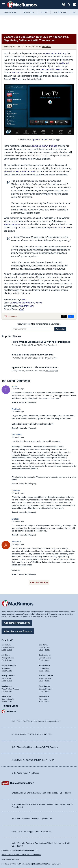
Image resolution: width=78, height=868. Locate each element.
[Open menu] (3, 5)
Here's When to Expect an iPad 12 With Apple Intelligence (41, 342)
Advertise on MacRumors (18, 631)
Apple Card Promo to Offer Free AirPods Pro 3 (35, 367)
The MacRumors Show (22, 783)
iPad (24, 299)
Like (26, 402)
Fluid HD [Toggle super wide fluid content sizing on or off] (42, 864)
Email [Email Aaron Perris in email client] (41, 701)
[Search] (70, 5)
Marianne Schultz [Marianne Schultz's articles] (46, 676)
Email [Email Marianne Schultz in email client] (41, 681)
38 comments (11, 316)
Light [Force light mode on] (54, 864)
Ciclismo (16, 491)
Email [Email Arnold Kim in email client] (4, 650)
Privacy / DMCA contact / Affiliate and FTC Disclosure (21, 855)
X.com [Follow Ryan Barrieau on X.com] (47, 691)
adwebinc (16, 542)
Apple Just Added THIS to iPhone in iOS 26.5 (32, 734)
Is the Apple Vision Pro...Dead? (25, 773)
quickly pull (64, 63)
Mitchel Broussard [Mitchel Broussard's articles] (9, 665)
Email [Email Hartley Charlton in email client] (4, 681)
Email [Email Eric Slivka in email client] (41, 650)
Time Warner (28, 303)
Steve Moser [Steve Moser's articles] (7, 696)
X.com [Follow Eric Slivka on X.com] (47, 650)
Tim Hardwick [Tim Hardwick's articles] (44, 665)
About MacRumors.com (17, 623)
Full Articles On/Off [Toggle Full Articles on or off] (24, 864)
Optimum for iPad (40, 139)
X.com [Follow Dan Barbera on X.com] (10, 691)
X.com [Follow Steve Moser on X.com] (10, 701)
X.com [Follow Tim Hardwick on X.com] (47, 671)
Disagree (32, 402)
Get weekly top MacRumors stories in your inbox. (39, 324)
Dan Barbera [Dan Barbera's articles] (7, 686)
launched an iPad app (56, 53)
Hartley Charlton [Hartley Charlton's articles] (8, 676)
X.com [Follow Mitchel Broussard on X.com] (10, 671)
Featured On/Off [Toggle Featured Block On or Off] (8, 864)
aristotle (16, 519)
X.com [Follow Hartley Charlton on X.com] (10, 681)
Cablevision (15, 303)
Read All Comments (39, 582)
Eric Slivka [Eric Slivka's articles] (43, 645)
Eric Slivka (47, 47)
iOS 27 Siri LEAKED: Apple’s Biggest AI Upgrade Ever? (36, 721)
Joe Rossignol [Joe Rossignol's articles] (45, 655)
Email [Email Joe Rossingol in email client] (41, 660)
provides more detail (59, 228)
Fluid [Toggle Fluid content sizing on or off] (35, 864)
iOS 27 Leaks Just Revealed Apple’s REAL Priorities (35, 747)
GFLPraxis (17, 435)
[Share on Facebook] (71, 316)
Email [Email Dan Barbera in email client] (4, 691)
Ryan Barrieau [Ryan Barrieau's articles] (45, 686)
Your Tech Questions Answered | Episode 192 (32, 819)
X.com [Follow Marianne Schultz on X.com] (47, 681)
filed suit (15, 73)
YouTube (11, 711)
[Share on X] (64, 316)
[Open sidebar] (75, 5)
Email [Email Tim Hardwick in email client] (41, 671)
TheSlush (16, 409)
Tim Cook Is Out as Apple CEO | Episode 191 (32, 832)
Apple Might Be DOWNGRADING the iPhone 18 (33, 760)
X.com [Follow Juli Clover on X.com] (10, 660)
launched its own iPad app (45, 146)
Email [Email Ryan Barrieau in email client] (41, 691)
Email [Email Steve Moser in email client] (4, 701)
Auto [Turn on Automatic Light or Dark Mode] (49, 864)
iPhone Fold (29, 12)
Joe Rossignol (50, 345)
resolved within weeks (51, 69)
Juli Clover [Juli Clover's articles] (6, 655)
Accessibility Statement (10, 859)
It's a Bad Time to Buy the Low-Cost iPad (32, 355)
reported (19, 171)
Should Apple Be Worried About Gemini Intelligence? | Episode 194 (41, 793)
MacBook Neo (60, 12)
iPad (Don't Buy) (26, 306)
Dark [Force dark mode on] (59, 864)
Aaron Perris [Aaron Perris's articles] (44, 696)
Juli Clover (53, 358)
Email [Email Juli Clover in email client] (4, 660)
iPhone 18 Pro (11, 12)
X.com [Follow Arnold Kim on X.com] (10, 650)
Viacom (39, 303)
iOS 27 (44, 12)
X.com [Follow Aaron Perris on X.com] (47, 701)
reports (11, 224)
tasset (15, 386)
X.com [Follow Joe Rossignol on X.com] (47, 660)
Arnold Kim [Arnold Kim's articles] (6, 645)
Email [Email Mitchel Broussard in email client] (4, 671)
